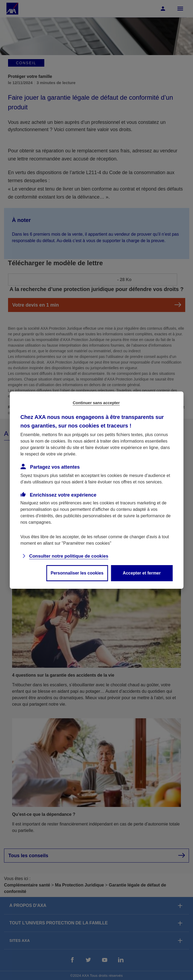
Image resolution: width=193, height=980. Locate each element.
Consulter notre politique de (69, 556)
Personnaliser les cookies (77, 573)
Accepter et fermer (142, 573)
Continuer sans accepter (96, 403)
